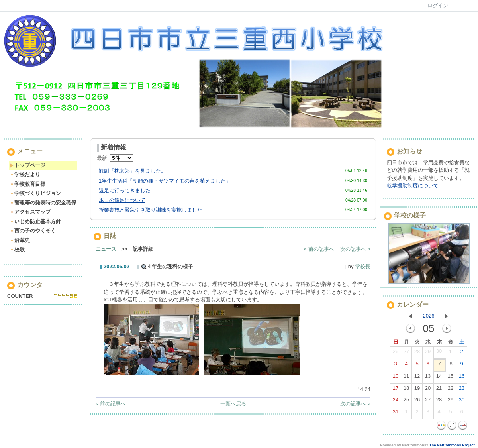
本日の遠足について (122, 200)
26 (396, 353)
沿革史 (20, 240)
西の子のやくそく (33, 231)
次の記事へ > (355, 249)
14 (439, 378)
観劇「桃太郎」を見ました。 (132, 171)
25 (406, 401)
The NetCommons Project (452, 445)
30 (439, 353)
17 (396, 390)
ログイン (438, 5)
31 (396, 413)
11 (406, 378)
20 (428, 390)
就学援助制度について (413, 186)
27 (406, 353)
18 (406, 390)
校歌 (17, 249)
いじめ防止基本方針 (35, 221)
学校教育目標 (28, 184)
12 (417, 378)
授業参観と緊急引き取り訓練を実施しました (151, 210)
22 (451, 390)
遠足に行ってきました (125, 190)
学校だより (25, 174)
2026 (429, 316)
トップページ (28, 165)
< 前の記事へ (319, 249)
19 (417, 390)
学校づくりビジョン (35, 193)
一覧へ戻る (233, 404)
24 (396, 401)
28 (417, 353)
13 (428, 378)
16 (462, 378)
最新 (115, 158)
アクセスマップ (30, 212)
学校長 (363, 266)
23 (462, 390)
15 (451, 378)
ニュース (106, 249)
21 (439, 390)
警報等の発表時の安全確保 (43, 203)
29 (428, 353)
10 (396, 378)
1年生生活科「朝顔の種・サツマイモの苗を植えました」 (165, 181)
